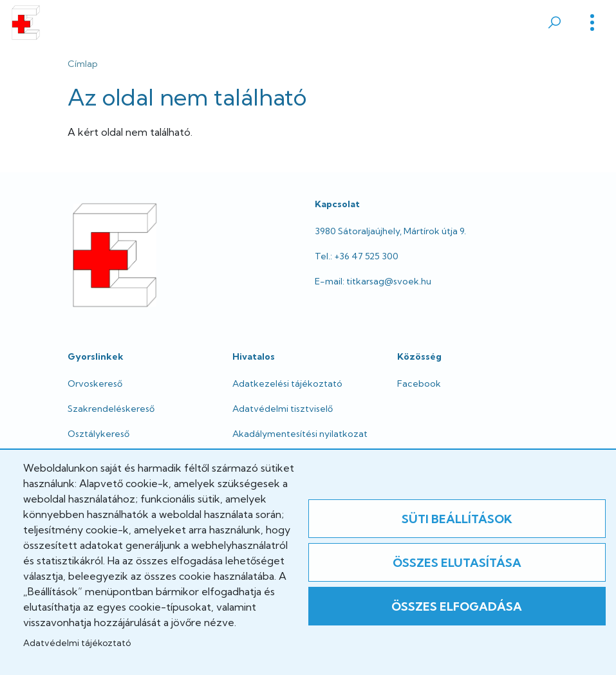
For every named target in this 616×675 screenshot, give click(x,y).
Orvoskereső (95, 384)
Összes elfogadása (457, 606)
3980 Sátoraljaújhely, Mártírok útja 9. (390, 231)
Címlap (83, 64)
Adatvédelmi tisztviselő (283, 409)
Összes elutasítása (457, 563)
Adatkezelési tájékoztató (287, 384)
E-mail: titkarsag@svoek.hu (373, 281)
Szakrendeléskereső (111, 409)
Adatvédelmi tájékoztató (77, 643)
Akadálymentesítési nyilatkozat (300, 434)
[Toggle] (592, 23)
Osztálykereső (98, 434)
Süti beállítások (457, 519)
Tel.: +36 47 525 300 (357, 256)
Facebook (419, 384)
